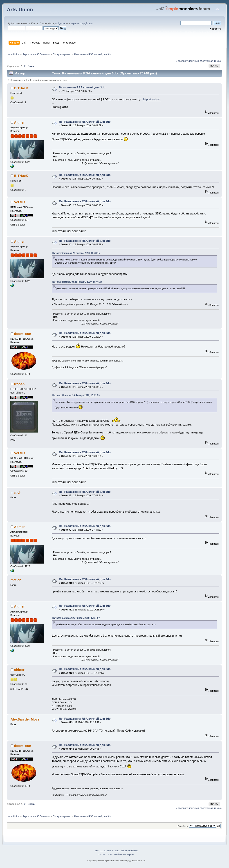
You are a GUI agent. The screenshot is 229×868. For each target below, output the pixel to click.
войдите (60, 23)
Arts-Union (20, 10)
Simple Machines (129, 851)
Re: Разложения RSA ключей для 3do (85, 122)
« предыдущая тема (187, 61)
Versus (20, 202)
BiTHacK (21, 88)
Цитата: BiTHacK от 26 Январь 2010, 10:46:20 (77, 282)
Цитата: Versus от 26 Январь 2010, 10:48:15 (76, 253)
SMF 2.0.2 (100, 851)
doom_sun (23, 334)
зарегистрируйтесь (82, 23)
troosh (19, 384)
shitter (19, 670)
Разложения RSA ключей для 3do (82, 87)
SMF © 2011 (113, 851)
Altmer (19, 122)
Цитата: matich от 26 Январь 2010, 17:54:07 (76, 618)
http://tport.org (152, 99)
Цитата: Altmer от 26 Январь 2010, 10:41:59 (76, 395)
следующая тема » (211, 61)
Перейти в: (183, 826)
